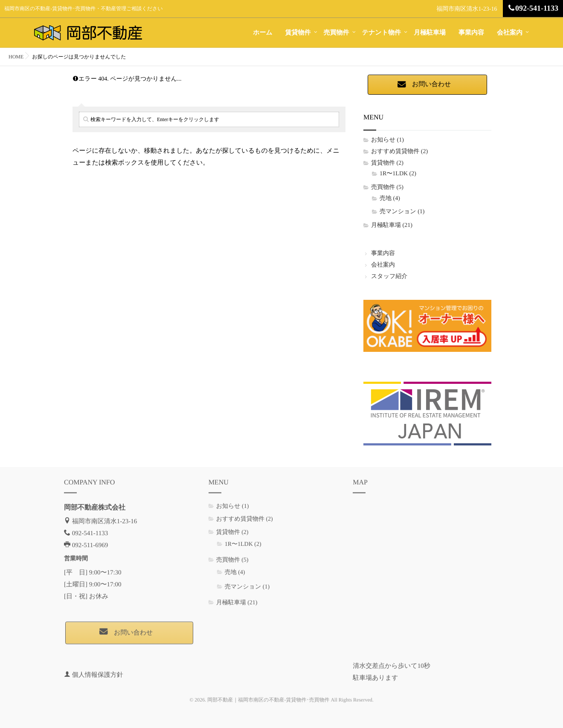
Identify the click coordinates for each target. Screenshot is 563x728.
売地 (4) (390, 199)
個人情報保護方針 (98, 670)
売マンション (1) (402, 212)
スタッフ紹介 (389, 277)
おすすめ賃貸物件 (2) (399, 152)
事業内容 (471, 33)
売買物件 (337, 33)
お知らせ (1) (387, 140)
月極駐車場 (430, 33)
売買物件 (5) (387, 187)
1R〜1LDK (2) (398, 174)
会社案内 (510, 33)
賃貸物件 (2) (387, 163)
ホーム (263, 33)
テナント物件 (382, 33)
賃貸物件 (298, 33)
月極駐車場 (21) (392, 225)
